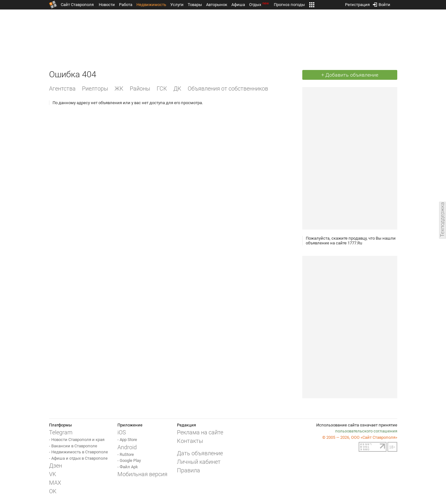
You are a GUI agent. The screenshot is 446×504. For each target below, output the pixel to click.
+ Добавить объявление (350, 75)
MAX (55, 483)
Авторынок (217, 5)
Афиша (238, 5)
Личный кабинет (199, 462)
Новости (107, 5)
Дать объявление (200, 453)
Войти (382, 3)
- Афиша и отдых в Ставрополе (78, 458)
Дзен (56, 466)
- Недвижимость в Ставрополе (79, 452)
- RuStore (126, 454)
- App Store (127, 440)
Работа (126, 5)
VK (53, 474)
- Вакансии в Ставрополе (73, 446)
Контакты (190, 441)
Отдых (259, 5)
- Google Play (129, 460)
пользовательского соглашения (366, 431)
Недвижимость (151, 5)
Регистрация (357, 3)
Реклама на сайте (200, 432)
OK (53, 491)
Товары (195, 5)
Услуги (177, 5)
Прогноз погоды (289, 5)
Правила (188, 470)
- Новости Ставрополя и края (77, 440)
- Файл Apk (128, 467)
